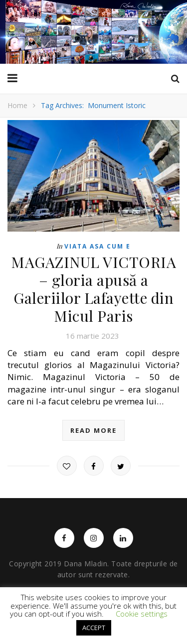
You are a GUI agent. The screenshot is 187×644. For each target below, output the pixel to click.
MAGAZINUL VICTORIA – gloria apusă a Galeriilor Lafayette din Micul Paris (93, 289)
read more (93, 430)
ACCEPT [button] (94, 628)
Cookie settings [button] (142, 614)
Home (17, 105)
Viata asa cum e (97, 246)
